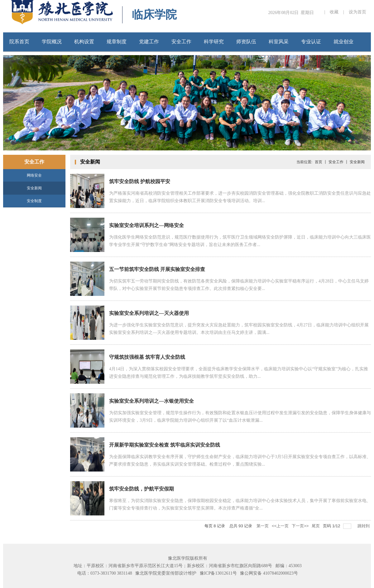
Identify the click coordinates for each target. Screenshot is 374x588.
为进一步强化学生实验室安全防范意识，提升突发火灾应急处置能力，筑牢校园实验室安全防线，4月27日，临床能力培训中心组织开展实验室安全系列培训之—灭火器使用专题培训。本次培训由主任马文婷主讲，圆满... (239, 329)
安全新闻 (34, 188)
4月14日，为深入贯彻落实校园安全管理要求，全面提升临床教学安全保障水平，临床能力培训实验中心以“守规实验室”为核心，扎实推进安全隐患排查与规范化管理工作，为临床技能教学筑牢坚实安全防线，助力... (239, 373)
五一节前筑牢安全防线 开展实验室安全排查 (157, 269)
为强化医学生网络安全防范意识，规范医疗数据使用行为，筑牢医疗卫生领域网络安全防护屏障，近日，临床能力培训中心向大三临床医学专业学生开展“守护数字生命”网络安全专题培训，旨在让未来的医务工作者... (240, 241)
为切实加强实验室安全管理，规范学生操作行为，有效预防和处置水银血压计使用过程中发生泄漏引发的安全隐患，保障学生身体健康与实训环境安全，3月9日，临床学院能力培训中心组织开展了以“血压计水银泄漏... (240, 417)
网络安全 (34, 175)
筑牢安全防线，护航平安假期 (141, 489)
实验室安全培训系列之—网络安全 (146, 225)
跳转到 (364, 526)
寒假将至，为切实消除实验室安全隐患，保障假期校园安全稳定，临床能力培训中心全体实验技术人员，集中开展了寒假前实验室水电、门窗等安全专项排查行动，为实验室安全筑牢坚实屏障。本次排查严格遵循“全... (240, 504)
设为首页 (357, 12)
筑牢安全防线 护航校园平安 (140, 181)
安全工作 (336, 162)
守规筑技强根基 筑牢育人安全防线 (147, 357)
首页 (319, 162)
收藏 (334, 12)
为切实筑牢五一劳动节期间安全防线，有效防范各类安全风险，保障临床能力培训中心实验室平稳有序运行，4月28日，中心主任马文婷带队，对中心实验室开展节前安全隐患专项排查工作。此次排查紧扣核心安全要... (239, 285)
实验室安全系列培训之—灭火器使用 (149, 313)
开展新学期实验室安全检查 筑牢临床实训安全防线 (165, 445)
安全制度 (34, 201)
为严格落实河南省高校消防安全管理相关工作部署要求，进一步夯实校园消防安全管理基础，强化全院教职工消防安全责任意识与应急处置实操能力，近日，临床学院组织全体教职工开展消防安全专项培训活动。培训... (240, 197)
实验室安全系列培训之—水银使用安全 (151, 401)
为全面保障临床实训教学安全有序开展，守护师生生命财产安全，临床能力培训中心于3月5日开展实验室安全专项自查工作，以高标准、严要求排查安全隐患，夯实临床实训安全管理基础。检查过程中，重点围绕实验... (240, 460)
